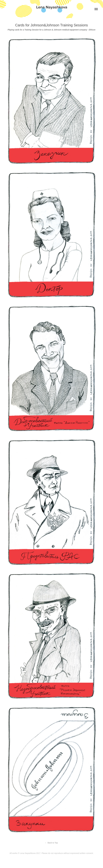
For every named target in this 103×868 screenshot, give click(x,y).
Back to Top (52, 843)
